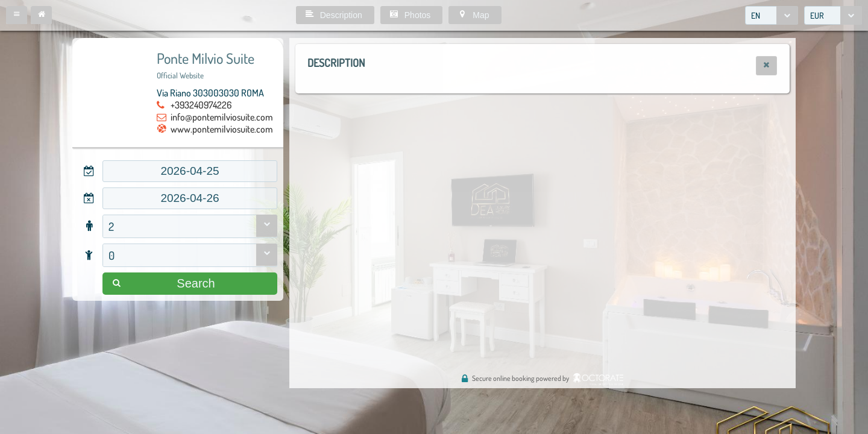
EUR (817, 15)
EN (756, 15)
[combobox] (772, 15)
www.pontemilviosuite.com (222, 129)
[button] (17, 15)
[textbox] (190, 171)
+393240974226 (201, 105)
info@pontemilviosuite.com (222, 117)
